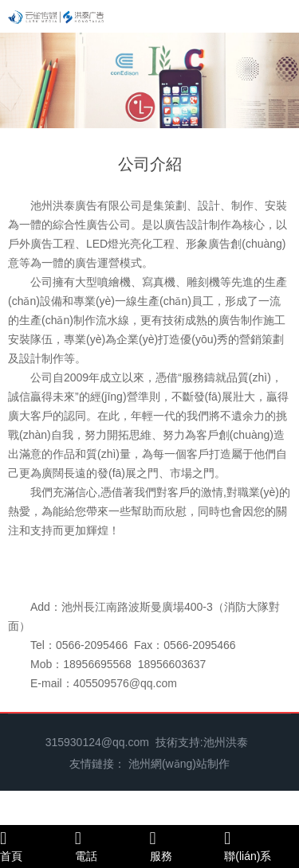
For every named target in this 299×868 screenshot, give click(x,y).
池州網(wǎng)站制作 (179, 764)
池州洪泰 (226, 742)
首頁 (37, 846)
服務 (187, 846)
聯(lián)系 (262, 846)
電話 (112, 846)
